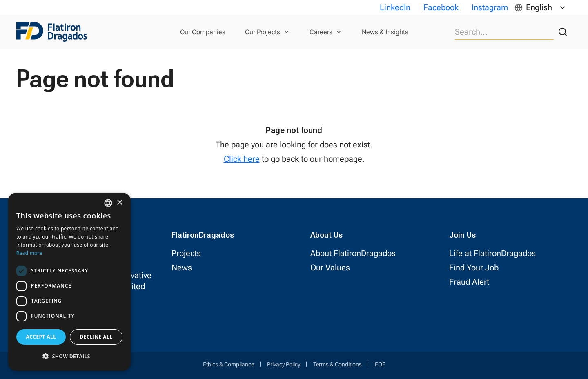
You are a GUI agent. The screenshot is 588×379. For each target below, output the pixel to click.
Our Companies (203, 32)
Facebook (441, 7)
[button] (69, 356)
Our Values (330, 268)
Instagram (490, 7)
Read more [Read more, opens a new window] (29, 253)
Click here (242, 159)
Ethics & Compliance (228, 364)
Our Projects (263, 32)
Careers (321, 32)
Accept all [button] (41, 337)
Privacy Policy (284, 364)
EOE (380, 364)
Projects (186, 253)
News (182, 268)
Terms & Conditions (337, 364)
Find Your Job (474, 268)
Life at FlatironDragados (492, 253)
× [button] (119, 203)
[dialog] (69, 282)
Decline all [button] (96, 337)
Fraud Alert (469, 282)
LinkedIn (395, 7)
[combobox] (108, 203)
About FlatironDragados (353, 253)
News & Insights (385, 32)
